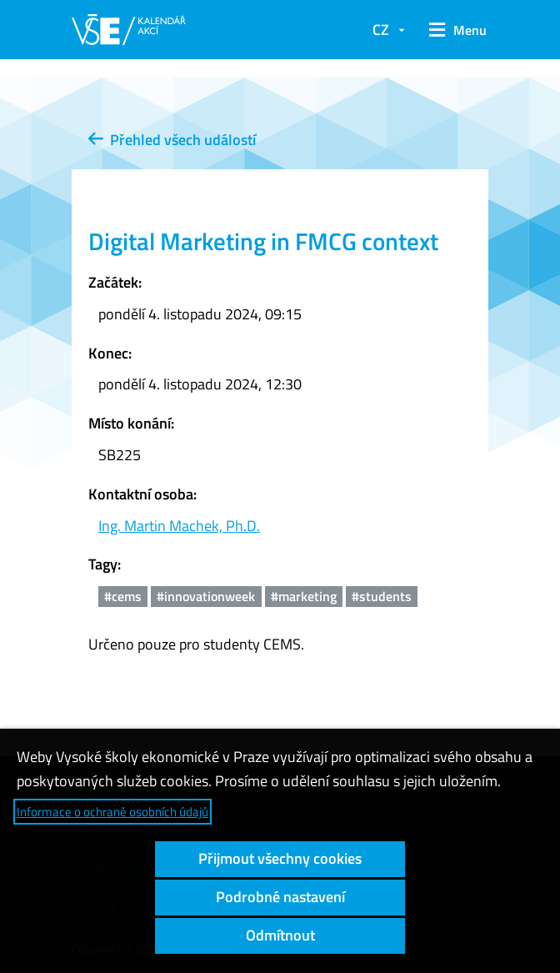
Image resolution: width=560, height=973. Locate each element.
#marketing (304, 596)
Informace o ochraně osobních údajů (112, 812)
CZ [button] (381, 30)
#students (382, 596)
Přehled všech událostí (172, 140)
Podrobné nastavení (280, 897)
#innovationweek (206, 596)
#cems (123, 596)
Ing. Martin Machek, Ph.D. (179, 526)
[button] (455, 30)
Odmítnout (280, 935)
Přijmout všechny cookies (280, 858)
